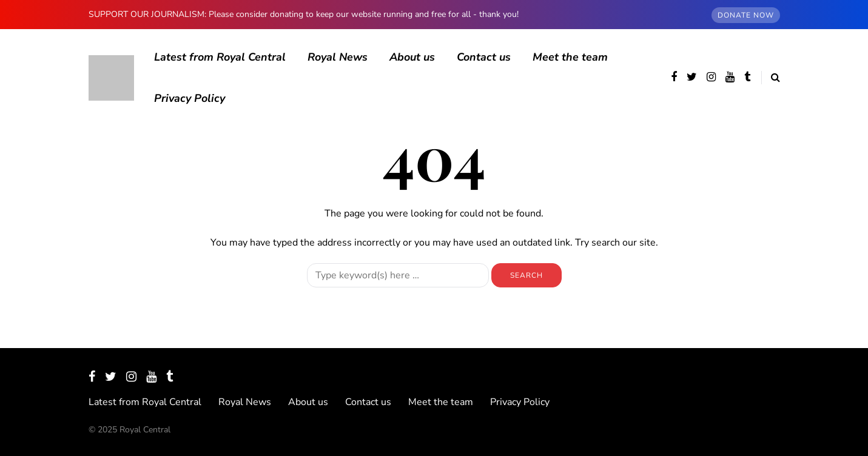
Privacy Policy (190, 98)
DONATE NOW (746, 15)
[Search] (398, 275)
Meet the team (570, 57)
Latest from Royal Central (220, 57)
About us (412, 57)
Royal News (338, 57)
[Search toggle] (771, 78)
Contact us (484, 57)
